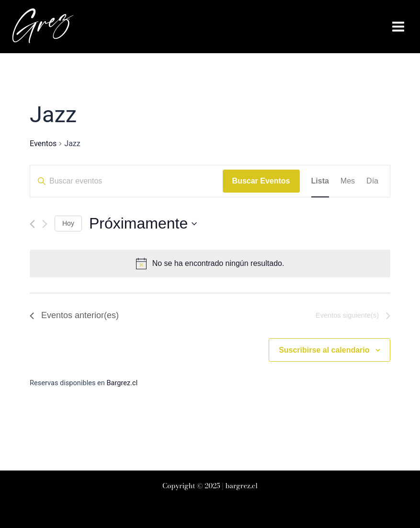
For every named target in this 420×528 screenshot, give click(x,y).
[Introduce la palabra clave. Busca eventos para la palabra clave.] (126, 181)
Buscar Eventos (261, 181)
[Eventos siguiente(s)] (45, 224)
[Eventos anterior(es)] (32, 224)
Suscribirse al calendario (324, 350)
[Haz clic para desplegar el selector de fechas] (143, 224)
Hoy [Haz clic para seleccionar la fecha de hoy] (68, 223)
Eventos (43, 143)
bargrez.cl (241, 486)
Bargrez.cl (122, 383)
